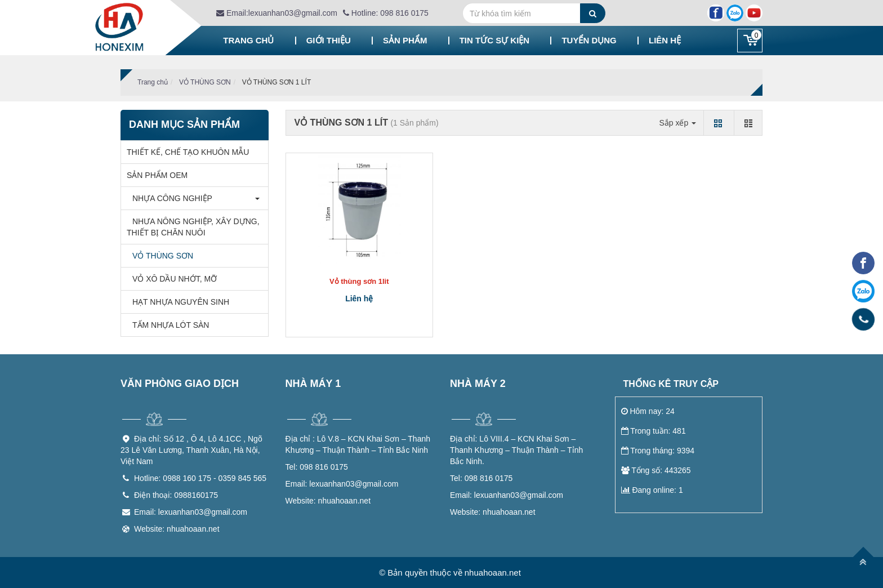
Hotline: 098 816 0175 (386, 13)
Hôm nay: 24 (648, 411)
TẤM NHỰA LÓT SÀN (168, 325)
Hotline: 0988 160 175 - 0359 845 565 (200, 478)
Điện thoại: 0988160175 (176, 495)
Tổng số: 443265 (656, 470)
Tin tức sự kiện (495, 40)
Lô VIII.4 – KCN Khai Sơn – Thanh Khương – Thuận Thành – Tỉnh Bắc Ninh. (516, 450)
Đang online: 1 (652, 490)
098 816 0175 (317, 467)
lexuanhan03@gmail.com (342, 484)
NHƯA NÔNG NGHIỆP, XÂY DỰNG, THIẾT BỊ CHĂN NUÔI (193, 227)
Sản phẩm (405, 40)
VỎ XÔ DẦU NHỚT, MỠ (172, 279)
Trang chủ (248, 40)
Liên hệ (665, 40)
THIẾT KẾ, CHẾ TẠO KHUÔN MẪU (188, 152)
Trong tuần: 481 (654, 431)
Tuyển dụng (589, 40)
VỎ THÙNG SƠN (205, 82)
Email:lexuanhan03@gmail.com (277, 13)
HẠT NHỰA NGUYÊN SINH (178, 302)
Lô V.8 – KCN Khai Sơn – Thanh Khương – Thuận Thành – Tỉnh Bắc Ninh (358, 444)
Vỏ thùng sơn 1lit (359, 281)
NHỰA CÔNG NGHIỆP (170, 198)
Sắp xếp (677, 123)
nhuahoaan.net (328, 501)
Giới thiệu (329, 40)
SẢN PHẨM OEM (157, 175)
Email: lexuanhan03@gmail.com (191, 512)
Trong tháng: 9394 (658, 451)
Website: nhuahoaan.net (177, 529)
